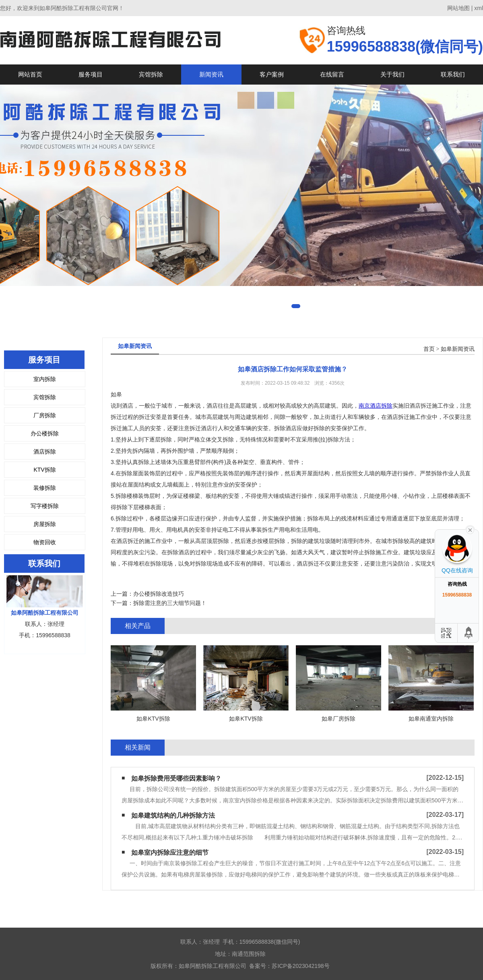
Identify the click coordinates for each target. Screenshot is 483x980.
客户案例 (272, 74)
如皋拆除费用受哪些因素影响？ (176, 778)
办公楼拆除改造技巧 (159, 594)
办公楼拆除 (45, 433)
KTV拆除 (44, 470)
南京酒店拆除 (376, 406)
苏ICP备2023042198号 (300, 966)
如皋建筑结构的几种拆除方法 (173, 815)
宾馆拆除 (151, 74)
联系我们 (453, 74)
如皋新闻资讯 (458, 349)
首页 (429, 349)
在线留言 (332, 74)
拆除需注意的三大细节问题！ (170, 603)
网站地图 (458, 8)
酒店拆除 (45, 452)
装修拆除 (45, 488)
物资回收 (45, 542)
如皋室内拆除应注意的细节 (170, 853)
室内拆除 (45, 379)
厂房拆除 (45, 415)
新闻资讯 (211, 74)
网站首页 (30, 74)
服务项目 (91, 74)
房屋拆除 (45, 524)
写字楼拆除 (45, 506)
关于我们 (392, 74)
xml (479, 8)
